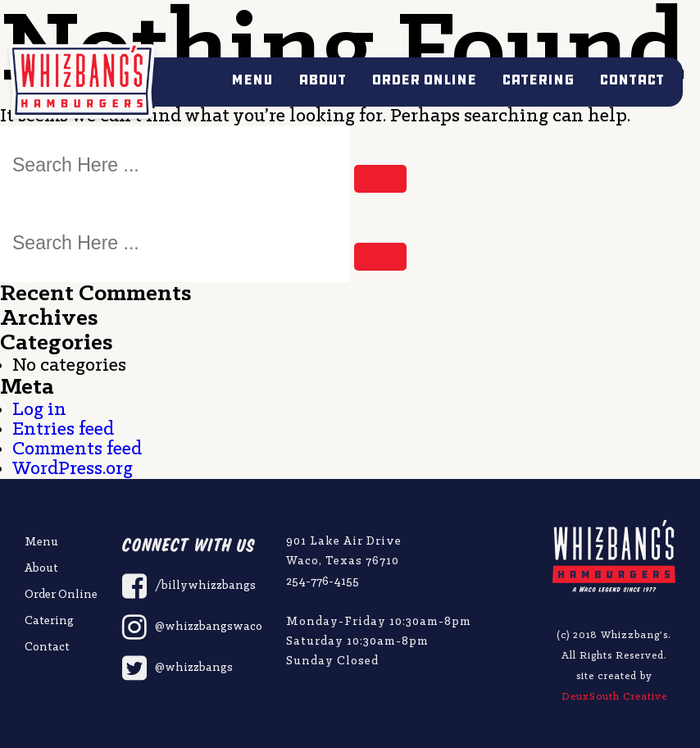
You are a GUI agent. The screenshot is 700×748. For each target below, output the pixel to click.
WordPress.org (73, 469)
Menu (252, 80)
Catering (538, 80)
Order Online (424, 80)
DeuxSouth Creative (614, 697)
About (322, 80)
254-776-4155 (323, 582)
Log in (39, 410)
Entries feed (63, 430)
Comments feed (77, 449)
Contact (632, 80)
